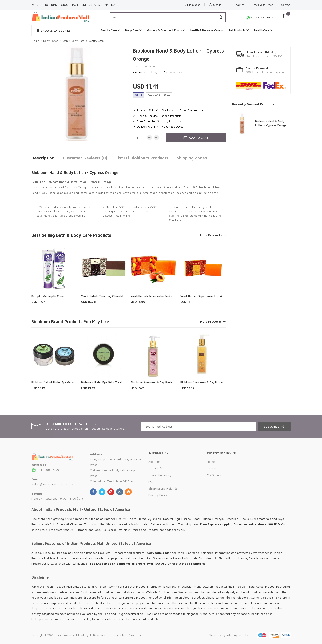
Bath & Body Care (73, 41)
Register (237, 5)
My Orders (214, 475)
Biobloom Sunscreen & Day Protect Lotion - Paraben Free (167, 382)
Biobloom (149, 66)
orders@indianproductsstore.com (53, 484)
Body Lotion (51, 41)
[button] (61, 30)
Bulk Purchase (192, 5)
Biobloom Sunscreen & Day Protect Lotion (207, 382)
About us (154, 462)
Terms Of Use (157, 468)
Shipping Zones (192, 158)
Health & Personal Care (207, 30)
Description (43, 158)
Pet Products (239, 30)
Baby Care (134, 30)
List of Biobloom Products (142, 158)
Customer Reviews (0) (85, 158)
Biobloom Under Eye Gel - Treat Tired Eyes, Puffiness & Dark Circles (125, 382)
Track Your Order (263, 5)
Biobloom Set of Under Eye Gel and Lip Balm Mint (63, 382)
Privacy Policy (158, 495)
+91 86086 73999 (259, 17)
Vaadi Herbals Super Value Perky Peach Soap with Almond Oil (170, 296)
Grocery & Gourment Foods (166, 30)
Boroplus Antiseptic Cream (48, 296)
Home (36, 41)
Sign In (215, 5)
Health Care (263, 30)
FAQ (151, 482)
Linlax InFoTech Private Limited (128, 635)
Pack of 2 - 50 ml (159, 95)
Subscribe (272, 426)
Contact (286, 5)
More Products (211, 235)
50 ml (138, 95)
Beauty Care (110, 30)
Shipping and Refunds (163, 488)
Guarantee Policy (160, 475)
